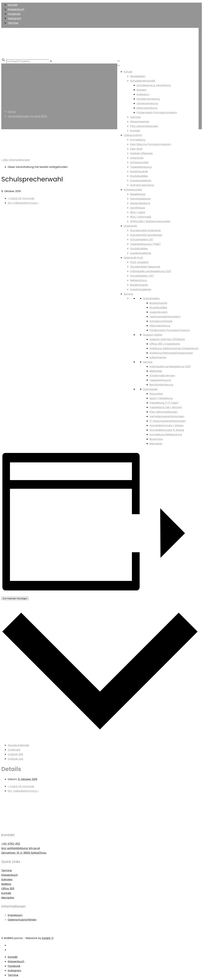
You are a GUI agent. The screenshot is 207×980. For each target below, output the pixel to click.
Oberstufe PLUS (133, 258)
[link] (51, 61)
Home (12, 112)
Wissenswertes (140, 122)
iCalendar (14, 750)
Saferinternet (158, 357)
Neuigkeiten (138, 76)
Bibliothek (156, 371)
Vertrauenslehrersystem (165, 317)
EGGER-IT (48, 938)
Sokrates (7, 879)
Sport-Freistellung (161, 398)
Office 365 (8, 889)
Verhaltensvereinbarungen (167, 416)
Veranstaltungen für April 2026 (27, 116)
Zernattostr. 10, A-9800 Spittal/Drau (24, 853)
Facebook (14, 14)
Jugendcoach (159, 312)
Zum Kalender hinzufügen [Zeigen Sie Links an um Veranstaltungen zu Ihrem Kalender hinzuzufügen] (15, 598)
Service (128, 294)
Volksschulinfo (133, 135)
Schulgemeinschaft (143, 81)
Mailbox (6, 884)
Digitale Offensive (141, 153)
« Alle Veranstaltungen (16, 160)
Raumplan (156, 394)
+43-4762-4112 (11, 844)
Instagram (14, 18)
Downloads (150, 389)
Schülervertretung (148, 99)
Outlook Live (15, 759)
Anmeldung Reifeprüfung (166, 435)
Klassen (142, 90)
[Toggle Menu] (119, 61)
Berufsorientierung (161, 385)
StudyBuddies (139, 176)
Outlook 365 (15, 754)
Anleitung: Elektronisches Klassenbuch (174, 348)
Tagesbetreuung (141, 167)
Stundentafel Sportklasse (146, 235)
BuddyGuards (139, 171)
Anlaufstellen (151, 298)
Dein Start (136, 149)
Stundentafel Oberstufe (145, 267)
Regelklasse (138, 194)
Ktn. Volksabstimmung (23, 203)
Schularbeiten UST (142, 239)
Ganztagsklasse (140, 199)
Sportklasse (138, 208)
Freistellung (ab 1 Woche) (166, 407)
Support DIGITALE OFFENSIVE (167, 339)
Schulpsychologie (161, 321)
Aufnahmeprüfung (142, 185)
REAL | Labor (138, 212)
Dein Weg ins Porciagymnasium (151, 144)
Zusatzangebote (141, 181)
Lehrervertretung (147, 103)
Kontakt (13, 5)
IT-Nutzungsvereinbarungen (168, 421)
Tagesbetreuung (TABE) (145, 244)
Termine (13, 23)
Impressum (15, 915)
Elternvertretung (147, 108)
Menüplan (156, 444)
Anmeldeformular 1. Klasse (166, 425)
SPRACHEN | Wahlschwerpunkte (150, 221)
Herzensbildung (140, 203)
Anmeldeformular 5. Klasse (167, 430)
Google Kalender (19, 745)
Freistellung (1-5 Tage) (164, 403)
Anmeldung (138, 140)
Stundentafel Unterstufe (145, 230)
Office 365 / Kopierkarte (165, 344)
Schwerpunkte (139, 162)
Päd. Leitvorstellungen (144, 126)
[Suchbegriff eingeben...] (28, 61)
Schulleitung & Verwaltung (154, 85)
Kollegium (143, 94)
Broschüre (156, 439)
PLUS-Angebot (139, 262)
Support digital (153, 335)
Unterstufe (137, 158)
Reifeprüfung (138, 280)
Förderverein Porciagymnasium (157, 112)
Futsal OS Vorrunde (21, 198)
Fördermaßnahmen (162, 376)
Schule (128, 72)
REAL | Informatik (141, 217)
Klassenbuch (16, 9)
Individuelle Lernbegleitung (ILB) (151, 271)
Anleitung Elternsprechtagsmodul (171, 353)
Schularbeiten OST (142, 276)
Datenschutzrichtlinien (22, 920)
